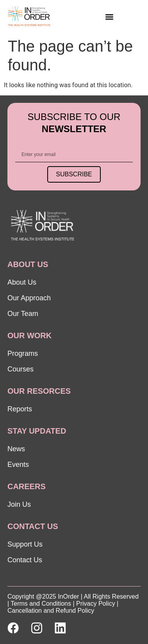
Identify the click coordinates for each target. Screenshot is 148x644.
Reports (20, 409)
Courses (21, 369)
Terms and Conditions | (42, 604)
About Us (22, 282)
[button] (109, 17)
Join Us (19, 504)
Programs (23, 353)
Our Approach (29, 298)
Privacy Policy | (97, 604)
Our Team (23, 314)
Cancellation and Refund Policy (51, 611)
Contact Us (25, 560)
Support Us (25, 544)
